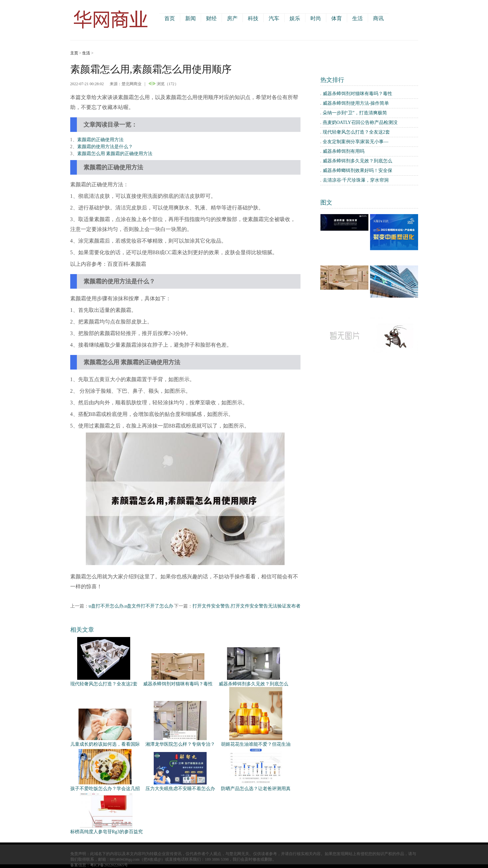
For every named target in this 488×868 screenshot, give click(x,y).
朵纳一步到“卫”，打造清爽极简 (355, 113)
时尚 (316, 18)
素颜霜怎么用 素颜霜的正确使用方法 (115, 154)
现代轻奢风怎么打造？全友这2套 (104, 684)
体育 (337, 18)
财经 (211, 18)
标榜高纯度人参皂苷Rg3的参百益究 (107, 832)
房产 (232, 18)
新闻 (190, 18)
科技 (253, 18)
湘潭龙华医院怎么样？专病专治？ (180, 744)
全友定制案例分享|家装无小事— (356, 142)
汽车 (274, 18)
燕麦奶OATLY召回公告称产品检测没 (360, 122)
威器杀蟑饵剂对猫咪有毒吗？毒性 (178, 684)
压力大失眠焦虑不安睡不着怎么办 (180, 789)
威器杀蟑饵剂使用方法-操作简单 (356, 103)
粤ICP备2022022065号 (109, 865)
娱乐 (295, 18)
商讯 (378, 18)
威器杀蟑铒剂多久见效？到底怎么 (253, 684)
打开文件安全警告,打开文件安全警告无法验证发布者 (246, 606)
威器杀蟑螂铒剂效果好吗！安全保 (357, 171)
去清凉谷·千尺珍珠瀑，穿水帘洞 (356, 180)
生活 (357, 18)
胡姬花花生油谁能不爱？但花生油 (256, 744)
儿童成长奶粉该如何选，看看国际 (105, 744)
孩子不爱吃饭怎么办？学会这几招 (105, 789)
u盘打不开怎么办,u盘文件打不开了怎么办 (131, 606)
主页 (74, 53)
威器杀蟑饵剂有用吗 (344, 151)
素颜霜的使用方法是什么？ (105, 147)
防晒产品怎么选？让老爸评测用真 (256, 789)
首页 (170, 18)
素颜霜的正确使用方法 (100, 140)
